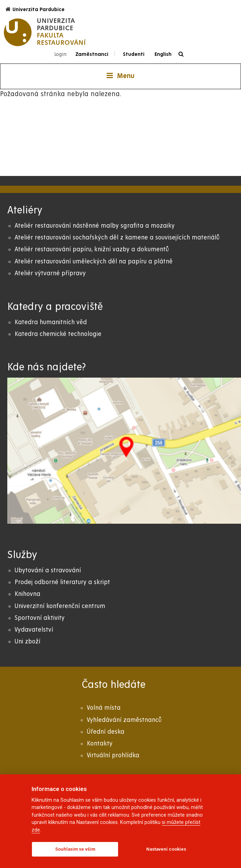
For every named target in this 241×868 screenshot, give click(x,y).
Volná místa (104, 708)
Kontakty (100, 744)
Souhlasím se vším (75, 849)
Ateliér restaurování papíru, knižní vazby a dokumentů (92, 249)
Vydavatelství (34, 630)
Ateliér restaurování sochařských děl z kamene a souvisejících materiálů (117, 238)
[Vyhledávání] (183, 54)
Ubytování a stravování (48, 570)
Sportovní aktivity (40, 618)
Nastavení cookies (166, 849)
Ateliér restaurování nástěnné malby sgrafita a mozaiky (95, 226)
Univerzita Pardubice (35, 9)
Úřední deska (106, 732)
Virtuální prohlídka (113, 755)
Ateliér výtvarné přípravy (50, 273)
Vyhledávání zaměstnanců (124, 720)
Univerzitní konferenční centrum (60, 606)
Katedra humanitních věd (51, 322)
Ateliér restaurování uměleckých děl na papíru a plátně (94, 262)
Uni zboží (27, 642)
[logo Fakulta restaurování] (45, 32)
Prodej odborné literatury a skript (62, 582)
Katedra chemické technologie (58, 334)
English (163, 54)
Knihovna (27, 594)
